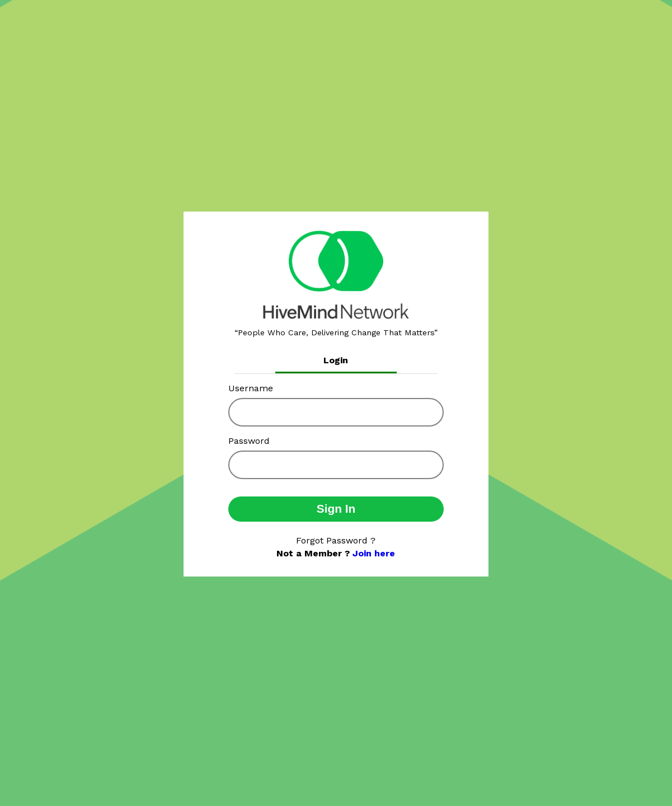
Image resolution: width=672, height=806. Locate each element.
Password (249, 441)
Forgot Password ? (336, 540)
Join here (374, 553)
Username (251, 388)
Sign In (336, 509)
